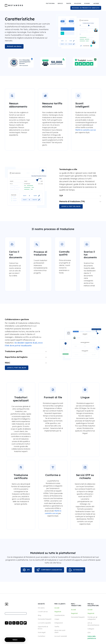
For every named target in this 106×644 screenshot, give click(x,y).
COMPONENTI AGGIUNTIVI (49, 570)
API (26, 570)
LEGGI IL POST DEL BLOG (71, 206)
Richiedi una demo (14, 46)
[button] (50, 3)
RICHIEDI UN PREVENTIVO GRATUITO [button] (86, 8)
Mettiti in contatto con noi (86, 130)
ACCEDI (96, 3)
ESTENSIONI (76, 570)
